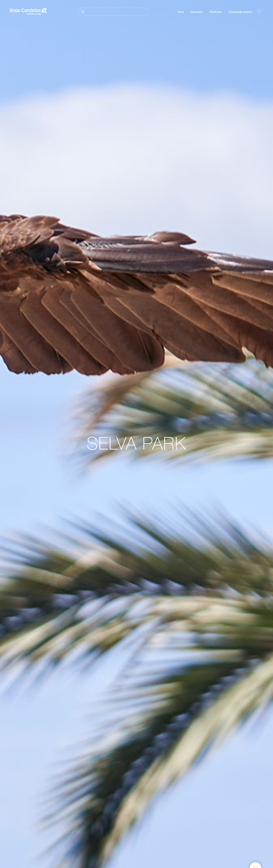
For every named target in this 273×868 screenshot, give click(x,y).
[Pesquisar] (114, 12)
